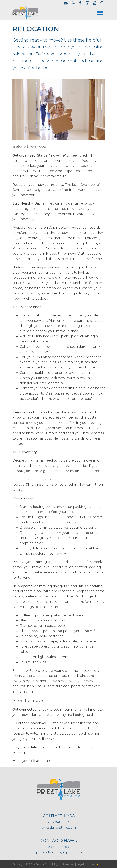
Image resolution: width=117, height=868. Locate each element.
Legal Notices (86, 864)
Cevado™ (42, 864)
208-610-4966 (59, 847)
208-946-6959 (59, 822)
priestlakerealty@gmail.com (59, 852)
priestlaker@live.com (59, 828)
